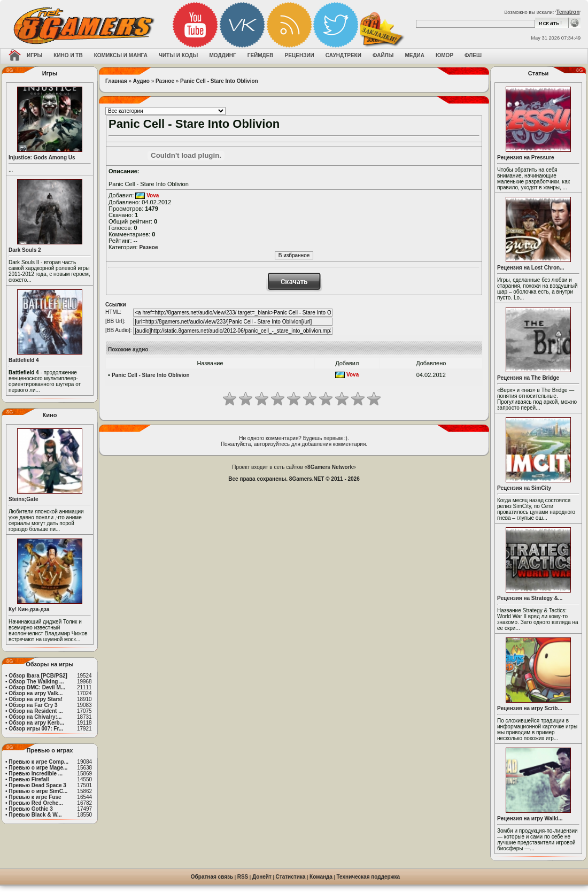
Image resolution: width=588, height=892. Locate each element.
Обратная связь (212, 877)
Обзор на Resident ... (36, 711)
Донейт (262, 877)
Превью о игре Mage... (38, 768)
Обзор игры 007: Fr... (36, 729)
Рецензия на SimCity (524, 488)
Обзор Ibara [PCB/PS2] (38, 676)
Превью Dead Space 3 (37, 785)
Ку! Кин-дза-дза (29, 609)
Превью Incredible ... (36, 774)
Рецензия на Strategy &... (530, 598)
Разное (165, 81)
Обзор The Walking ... (36, 682)
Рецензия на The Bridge (528, 378)
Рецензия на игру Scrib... (530, 708)
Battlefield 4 (24, 360)
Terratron (568, 12)
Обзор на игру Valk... (36, 693)
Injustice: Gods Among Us (42, 157)
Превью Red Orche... (36, 803)
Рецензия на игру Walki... (530, 818)
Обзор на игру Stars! (36, 699)
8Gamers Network (330, 467)
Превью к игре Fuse (35, 797)
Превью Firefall (29, 779)
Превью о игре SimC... (38, 791)
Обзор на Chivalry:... (35, 717)
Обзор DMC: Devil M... (37, 687)
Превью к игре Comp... (38, 762)
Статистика (291, 877)
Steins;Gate (24, 499)
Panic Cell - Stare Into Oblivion (219, 81)
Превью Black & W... (35, 815)
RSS (243, 877)
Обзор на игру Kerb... (36, 723)
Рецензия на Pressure (526, 157)
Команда (321, 877)
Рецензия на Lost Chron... (531, 268)
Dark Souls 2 (25, 250)
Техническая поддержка (369, 877)
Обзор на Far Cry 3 (33, 705)
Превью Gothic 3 (30, 809)
